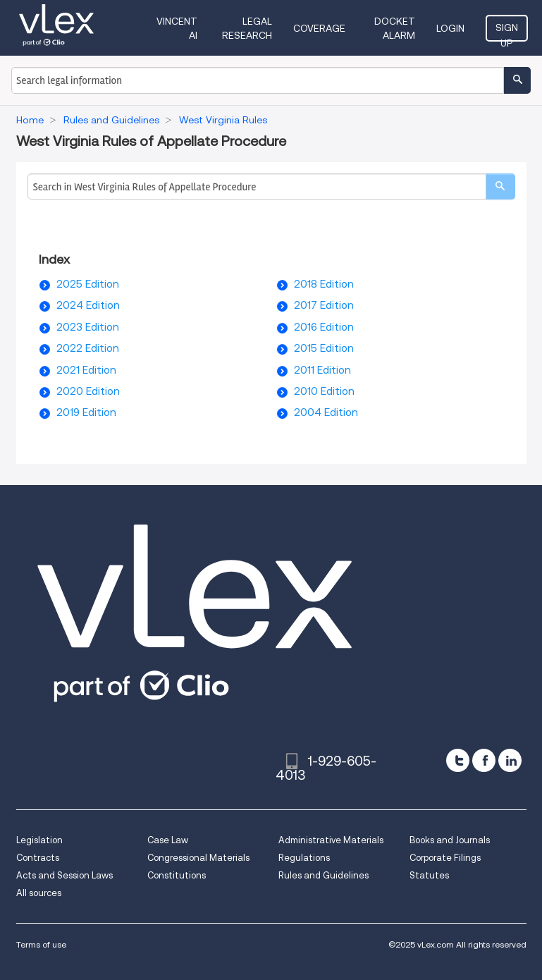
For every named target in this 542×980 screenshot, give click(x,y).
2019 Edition (86, 412)
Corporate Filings (445, 858)
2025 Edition (88, 284)
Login (450, 28)
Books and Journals (450, 840)
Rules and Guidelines (324, 875)
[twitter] (458, 760)
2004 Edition (326, 412)
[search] (500, 186)
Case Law (168, 840)
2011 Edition (322, 370)
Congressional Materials (198, 858)
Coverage (319, 28)
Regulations (304, 858)
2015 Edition (324, 348)
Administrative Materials (331, 840)
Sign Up (507, 32)
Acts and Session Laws (64, 875)
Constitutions (177, 875)
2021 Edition (86, 370)
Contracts (38, 858)
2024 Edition (88, 305)
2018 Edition (324, 284)
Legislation (39, 840)
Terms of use (41, 944)
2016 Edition (324, 327)
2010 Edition (324, 391)
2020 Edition (88, 391)
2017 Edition (324, 305)
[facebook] (484, 760)
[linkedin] (510, 760)
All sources (39, 893)
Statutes (429, 875)
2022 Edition (88, 348)
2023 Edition (88, 327)
